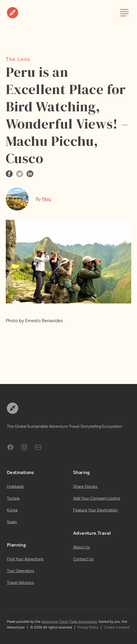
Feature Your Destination (95, 510)
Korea (12, 510)
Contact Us (83, 559)
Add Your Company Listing (97, 498)
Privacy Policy (88, 627)
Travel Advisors (20, 583)
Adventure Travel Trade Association (69, 622)
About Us (81, 547)
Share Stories (85, 487)
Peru (47, 199)
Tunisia (13, 498)
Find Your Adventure (25, 559)
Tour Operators (21, 571)
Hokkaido (15, 487)
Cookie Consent (117, 627)
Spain (12, 522)
